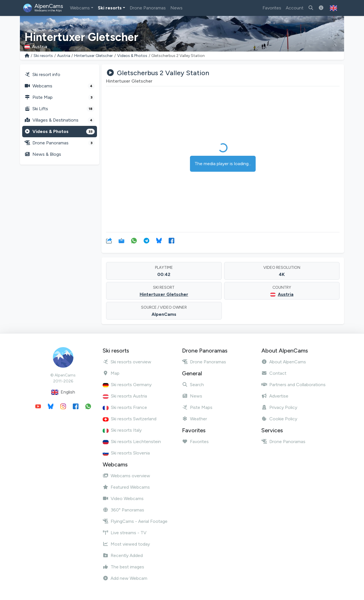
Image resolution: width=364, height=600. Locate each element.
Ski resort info (42, 74)
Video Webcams (123, 498)
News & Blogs (43, 154)
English (63, 392)
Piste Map (60, 97)
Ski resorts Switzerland (130, 419)
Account (295, 8)
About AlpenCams (284, 362)
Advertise (275, 396)
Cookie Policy (279, 419)
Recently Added (123, 555)
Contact (274, 373)
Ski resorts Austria (125, 396)
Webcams (80, 8)
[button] (333, 8)
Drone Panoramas (148, 8)
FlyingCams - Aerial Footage (135, 521)
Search (193, 385)
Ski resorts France (125, 407)
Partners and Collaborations (293, 385)
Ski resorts (110, 8)
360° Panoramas (123, 510)
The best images (123, 567)
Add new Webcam (125, 578)
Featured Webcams (126, 487)
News (176, 8)
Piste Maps (197, 407)
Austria (64, 56)
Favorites (272, 8)
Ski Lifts (60, 109)
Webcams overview (126, 476)
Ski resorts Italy (122, 430)
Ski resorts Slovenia (126, 453)
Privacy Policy (279, 407)
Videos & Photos (132, 56)
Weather (195, 419)
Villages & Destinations (60, 120)
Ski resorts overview (127, 362)
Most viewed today (126, 544)
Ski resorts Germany (127, 385)
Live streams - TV (125, 533)
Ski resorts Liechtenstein (132, 442)
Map (111, 373)
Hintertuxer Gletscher (94, 56)
